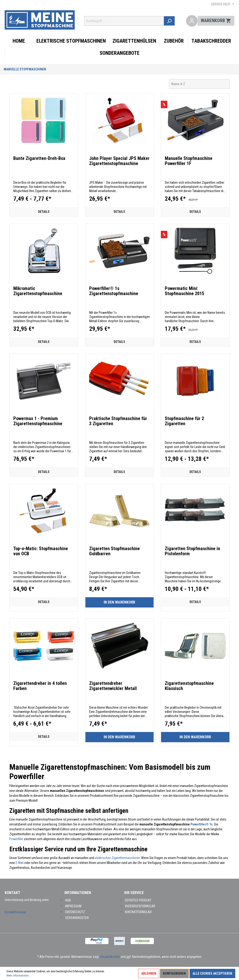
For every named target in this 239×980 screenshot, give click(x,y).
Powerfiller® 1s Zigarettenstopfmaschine (114, 291)
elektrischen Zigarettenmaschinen (117, 858)
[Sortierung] (199, 84)
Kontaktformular (15, 912)
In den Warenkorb (119, 602)
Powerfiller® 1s (202, 824)
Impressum (73, 906)
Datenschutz (75, 912)
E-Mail (20, 863)
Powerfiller (16, 839)
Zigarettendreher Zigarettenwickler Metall (113, 686)
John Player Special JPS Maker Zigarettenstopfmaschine (119, 161)
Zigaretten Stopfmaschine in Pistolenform (192, 551)
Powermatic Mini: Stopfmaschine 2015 (185, 291)
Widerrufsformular (140, 906)
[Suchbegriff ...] (125, 21)
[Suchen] (172, 21)
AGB (68, 900)
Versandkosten (77, 918)
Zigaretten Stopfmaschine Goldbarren (114, 551)
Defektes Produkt (138, 900)
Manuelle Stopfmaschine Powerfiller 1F (189, 161)
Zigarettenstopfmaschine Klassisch (189, 686)
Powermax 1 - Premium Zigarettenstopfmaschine (38, 421)
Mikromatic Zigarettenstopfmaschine (38, 291)
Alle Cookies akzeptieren (212, 973)
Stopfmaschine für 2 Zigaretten (184, 421)
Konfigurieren (174, 973)
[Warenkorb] (216, 21)
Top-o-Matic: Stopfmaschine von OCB (41, 551)
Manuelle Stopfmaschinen (25, 69)
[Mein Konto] (192, 21)
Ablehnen (149, 973)
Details (44, 212)
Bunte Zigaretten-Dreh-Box (39, 158)
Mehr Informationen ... (19, 976)
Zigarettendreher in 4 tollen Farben (40, 686)
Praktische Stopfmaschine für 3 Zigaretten (118, 421)
